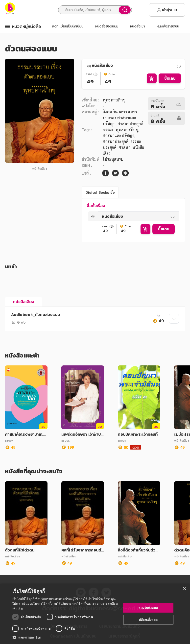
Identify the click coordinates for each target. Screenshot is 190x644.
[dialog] (95, 614)
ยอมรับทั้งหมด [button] (148, 608)
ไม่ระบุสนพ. (113, 159)
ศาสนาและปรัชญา (119, 135)
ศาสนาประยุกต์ (116, 141)
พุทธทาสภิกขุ (114, 100)
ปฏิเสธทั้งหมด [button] (148, 620)
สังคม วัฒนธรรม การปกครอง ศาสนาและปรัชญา (120, 118)
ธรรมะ (108, 130)
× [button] (184, 589)
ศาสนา (124, 147)
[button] (65, 637)
